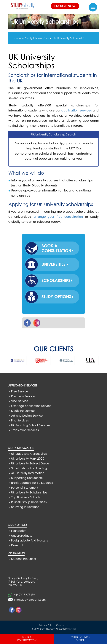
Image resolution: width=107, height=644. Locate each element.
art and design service (27, 416)
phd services (20, 421)
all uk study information (28, 473)
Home (17, 38)
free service (20, 392)
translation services (25, 430)
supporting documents (27, 478)
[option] (24, 361)
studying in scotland (25, 507)
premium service (23, 396)
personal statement (25, 488)
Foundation (19, 531)
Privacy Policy (46, 625)
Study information (37, 38)
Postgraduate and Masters (30, 541)
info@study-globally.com (30, 600)
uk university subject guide (30, 464)
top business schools (26, 497)
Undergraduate (22, 536)
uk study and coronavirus (29, 454)
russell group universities (29, 502)
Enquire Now (65, 6)
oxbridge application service (31, 406)
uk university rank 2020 (28, 459)
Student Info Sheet (24, 559)
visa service (20, 401)
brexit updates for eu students (32, 483)
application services (76, 111)
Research (18, 545)
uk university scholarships (70, 38)
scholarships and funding (29, 468)
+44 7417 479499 (24, 595)
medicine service (23, 411)
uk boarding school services (31, 425)
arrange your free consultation (58, 217)
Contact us (62, 625)
